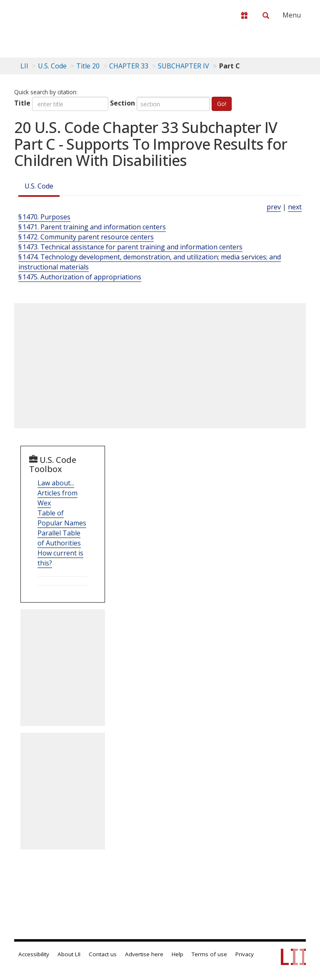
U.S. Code (39, 186)
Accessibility (34, 954)
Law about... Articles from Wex (57, 493)
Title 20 (88, 66)
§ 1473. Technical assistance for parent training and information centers (130, 247)
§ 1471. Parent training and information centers (92, 227)
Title (22, 103)
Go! (222, 104)
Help (177, 954)
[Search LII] (266, 15)
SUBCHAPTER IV (184, 66)
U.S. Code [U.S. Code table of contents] (52, 66)
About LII (69, 954)
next (295, 207)
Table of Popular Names (62, 518)
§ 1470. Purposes (44, 217)
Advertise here (144, 954)
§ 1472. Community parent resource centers (86, 237)
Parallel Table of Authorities (59, 538)
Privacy (245, 954)
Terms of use (209, 954)
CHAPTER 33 (129, 66)
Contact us (103, 954)
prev (274, 207)
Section (122, 103)
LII (24, 66)
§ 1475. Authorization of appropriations (80, 277)
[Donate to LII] (244, 15)
